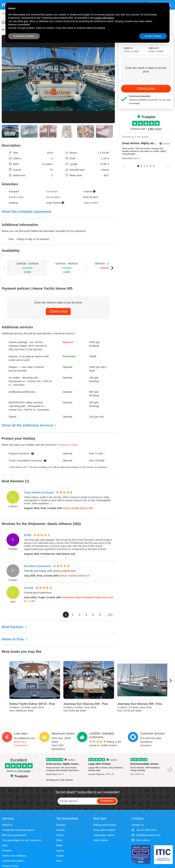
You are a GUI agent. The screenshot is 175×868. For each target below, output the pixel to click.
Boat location (15, 627)
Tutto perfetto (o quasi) (39, 492)
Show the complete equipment (26, 212)
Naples (60, 856)
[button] (165, 8)
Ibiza (59, 861)
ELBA (28, 535)
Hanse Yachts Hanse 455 (78, 508)
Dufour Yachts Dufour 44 (74, 576)
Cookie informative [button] (104, 18)
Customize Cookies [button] (24, 36)
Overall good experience (38, 593)
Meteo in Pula (15, 639)
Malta (59, 845)
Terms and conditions (14, 856)
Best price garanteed (14, 835)
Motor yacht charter (104, 830)
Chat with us (141, 840)
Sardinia (61, 825)
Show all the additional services (29, 425)
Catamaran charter (104, 835)
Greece (60, 835)
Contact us (138, 825)
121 (110, 615)
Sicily (59, 840)
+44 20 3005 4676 (144, 830)
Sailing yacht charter (105, 825)
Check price (58, 311)
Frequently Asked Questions (18, 830)
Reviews (7, 850)
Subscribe (107, 801)
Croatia (29, 588)
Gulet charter (101, 840)
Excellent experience (37, 566)
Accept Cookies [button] (153, 36)
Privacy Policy (10, 866)
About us (7, 825)
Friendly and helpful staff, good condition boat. (50, 571)
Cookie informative (13, 861)
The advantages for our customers (22, 840)
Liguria (60, 850)
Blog (5, 845)
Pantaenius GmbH (67, 445)
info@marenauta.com (146, 835)
